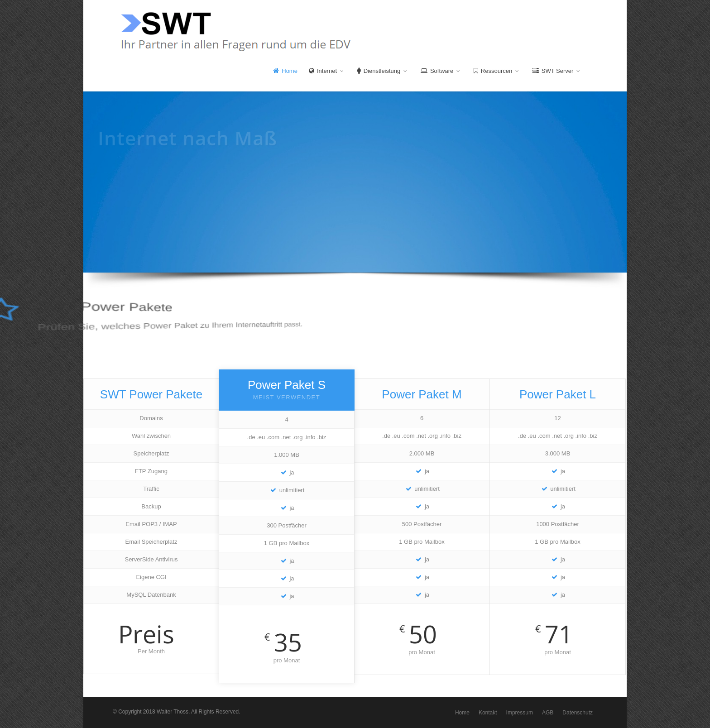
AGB (548, 713)
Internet (326, 71)
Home (285, 71)
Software (440, 71)
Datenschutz (578, 713)
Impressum (520, 713)
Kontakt (488, 713)
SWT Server (556, 71)
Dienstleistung (382, 71)
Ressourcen (496, 71)
